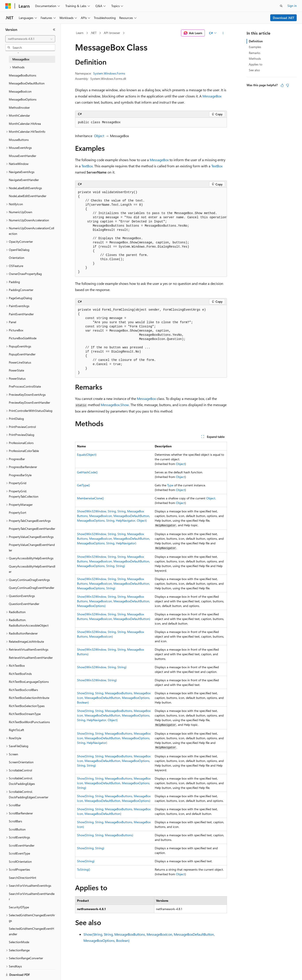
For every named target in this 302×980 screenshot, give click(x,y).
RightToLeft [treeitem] (16, 730)
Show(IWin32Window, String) (97, 680)
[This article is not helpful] (287, 85)
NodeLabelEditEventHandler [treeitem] (28, 196)
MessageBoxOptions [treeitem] (23, 99)
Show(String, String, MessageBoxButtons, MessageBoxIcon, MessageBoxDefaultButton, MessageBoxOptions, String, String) (114, 761)
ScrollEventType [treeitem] (19, 853)
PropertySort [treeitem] (18, 512)
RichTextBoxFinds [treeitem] (20, 674)
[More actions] (223, 33)
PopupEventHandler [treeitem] (22, 354)
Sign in (292, 6)
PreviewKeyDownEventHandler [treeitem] (29, 402)
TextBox (87, 166)
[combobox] (30, 39)
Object (99, 136)
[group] (151, 232)
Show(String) (86, 861)
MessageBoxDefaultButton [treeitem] (27, 83)
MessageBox (212, 96)
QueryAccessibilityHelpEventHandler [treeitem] (32, 569)
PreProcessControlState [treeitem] (25, 386)
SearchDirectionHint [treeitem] (23, 878)
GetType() (83, 485)
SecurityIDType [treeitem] (19, 907)
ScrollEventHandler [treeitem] (22, 845)
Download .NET (284, 18)
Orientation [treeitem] (17, 258)
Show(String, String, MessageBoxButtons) (105, 835)
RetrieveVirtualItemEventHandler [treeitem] (31, 658)
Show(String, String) (91, 848)
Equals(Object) (87, 455)
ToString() (84, 869)
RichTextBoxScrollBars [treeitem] (23, 690)
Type (170, 485)
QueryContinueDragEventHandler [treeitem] (32, 588)
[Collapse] (54, 30)
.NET (93, 33)
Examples (255, 47)
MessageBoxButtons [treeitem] (23, 75)
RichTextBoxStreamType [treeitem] (25, 714)
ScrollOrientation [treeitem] (20, 861)
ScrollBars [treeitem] (15, 821)
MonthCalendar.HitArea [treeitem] (25, 124)
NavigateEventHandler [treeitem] (24, 180)
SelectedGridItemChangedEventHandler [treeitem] (31, 931)
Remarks (255, 53)
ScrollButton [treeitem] (17, 829)
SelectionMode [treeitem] (19, 942)
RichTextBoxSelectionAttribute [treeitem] (29, 698)
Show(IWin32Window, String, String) (102, 667)
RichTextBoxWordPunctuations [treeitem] (29, 722)
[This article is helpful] (282, 85)
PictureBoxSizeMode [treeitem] (23, 338)
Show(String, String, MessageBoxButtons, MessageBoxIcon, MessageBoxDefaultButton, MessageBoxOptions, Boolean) (114, 698)
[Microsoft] (8, 6)
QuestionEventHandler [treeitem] (24, 604)
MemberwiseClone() (90, 498)
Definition (256, 41)
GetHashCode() (87, 472)
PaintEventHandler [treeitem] (21, 314)
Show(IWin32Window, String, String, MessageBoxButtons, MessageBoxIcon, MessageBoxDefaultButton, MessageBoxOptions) (113, 601)
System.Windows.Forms (109, 73)
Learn (80, 33)
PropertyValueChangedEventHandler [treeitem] (32, 547)
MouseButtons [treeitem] (19, 140)
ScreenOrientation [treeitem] (21, 762)
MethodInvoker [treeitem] (19, 107)
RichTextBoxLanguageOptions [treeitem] (29, 682)
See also (254, 70)
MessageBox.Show (115, 405)
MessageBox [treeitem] (21, 59)
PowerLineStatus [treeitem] (20, 362)
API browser (112, 33)
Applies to (256, 64)
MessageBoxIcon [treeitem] (20, 91)
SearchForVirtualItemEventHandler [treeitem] (32, 896)
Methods (255, 59)
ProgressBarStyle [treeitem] (20, 475)
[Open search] (281, 6)
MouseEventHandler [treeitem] (23, 156)
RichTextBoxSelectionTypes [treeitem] (27, 706)
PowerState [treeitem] (16, 370)
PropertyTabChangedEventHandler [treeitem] (32, 529)
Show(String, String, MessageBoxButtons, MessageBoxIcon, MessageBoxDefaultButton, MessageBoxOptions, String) (114, 783)
